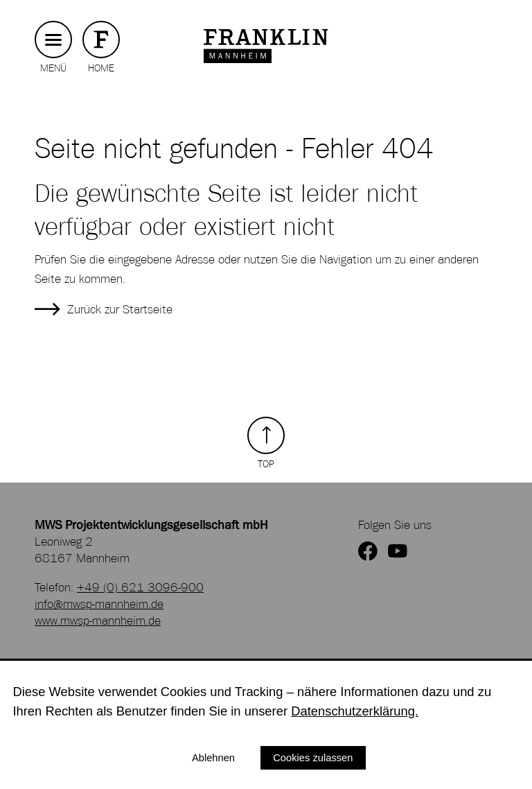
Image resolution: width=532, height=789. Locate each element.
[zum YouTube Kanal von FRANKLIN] (398, 552)
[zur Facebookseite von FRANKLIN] (368, 552)
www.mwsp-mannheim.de (98, 621)
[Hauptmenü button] (53, 40)
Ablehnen (213, 758)
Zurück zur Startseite (120, 309)
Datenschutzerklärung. (355, 711)
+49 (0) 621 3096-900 (140, 587)
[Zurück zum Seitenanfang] (266, 443)
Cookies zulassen (313, 758)
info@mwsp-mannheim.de (99, 604)
